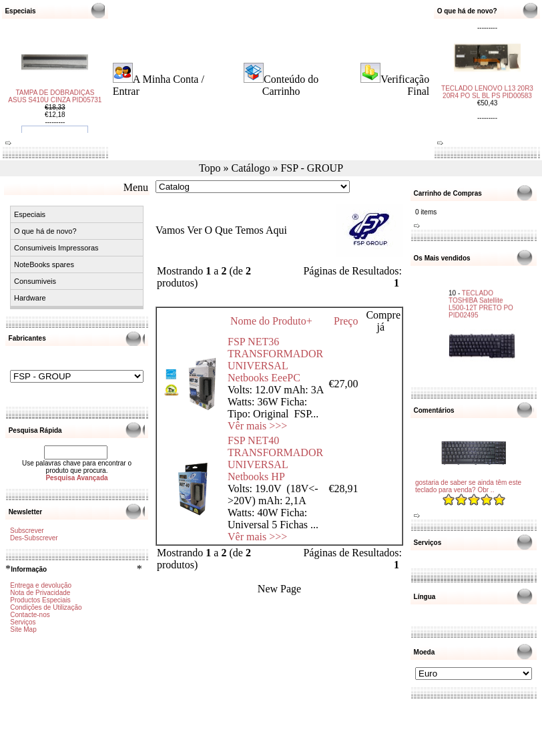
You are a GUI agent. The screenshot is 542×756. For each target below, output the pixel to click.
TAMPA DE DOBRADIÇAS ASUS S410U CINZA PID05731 (55, 101)
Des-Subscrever (34, 538)
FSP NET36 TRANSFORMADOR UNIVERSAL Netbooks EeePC (275, 360)
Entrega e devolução (41, 585)
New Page (279, 589)
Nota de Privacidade (40, 593)
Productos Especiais (40, 600)
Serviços (23, 622)
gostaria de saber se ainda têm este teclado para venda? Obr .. (468, 486)
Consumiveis (35, 281)
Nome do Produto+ (271, 321)
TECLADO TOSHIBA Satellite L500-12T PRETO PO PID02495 (481, 299)
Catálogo (251, 168)
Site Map (23, 629)
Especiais (30, 214)
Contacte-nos (30, 615)
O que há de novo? (45, 231)
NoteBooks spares (44, 264)
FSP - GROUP (312, 168)
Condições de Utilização (46, 607)
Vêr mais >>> (257, 426)
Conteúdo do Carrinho (291, 85)
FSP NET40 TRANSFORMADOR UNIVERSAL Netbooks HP (275, 458)
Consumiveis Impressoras (56, 248)
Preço (346, 321)
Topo (210, 168)
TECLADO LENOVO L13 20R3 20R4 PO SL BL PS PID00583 (487, 87)
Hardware (30, 298)
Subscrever (27, 531)
